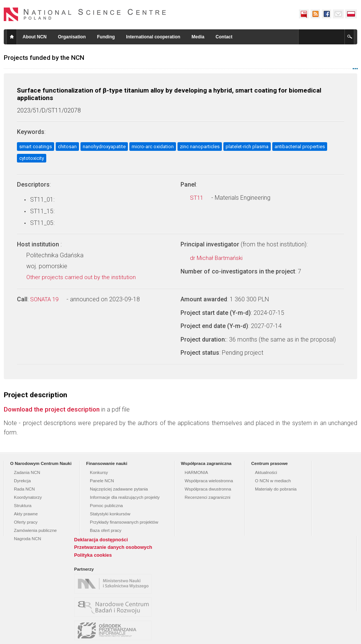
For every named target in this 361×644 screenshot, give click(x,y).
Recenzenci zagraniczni (208, 497)
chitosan (67, 147)
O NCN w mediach (273, 481)
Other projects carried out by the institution (85, 277)
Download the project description (52, 409)
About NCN (35, 37)
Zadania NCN (27, 472)
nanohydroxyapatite (104, 147)
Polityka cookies (93, 555)
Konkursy (99, 472)
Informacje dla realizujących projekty (125, 497)
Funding (106, 37)
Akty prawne (26, 514)
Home (12, 37)
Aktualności (266, 472)
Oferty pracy (26, 522)
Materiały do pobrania (276, 489)
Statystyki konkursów (110, 514)
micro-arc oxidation (153, 147)
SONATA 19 (48, 299)
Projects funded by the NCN (44, 58)
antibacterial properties (300, 147)
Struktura (23, 506)
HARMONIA (196, 472)
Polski (351, 14)
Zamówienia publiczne (35, 530)
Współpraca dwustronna (208, 489)
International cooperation (153, 37)
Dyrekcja (22, 481)
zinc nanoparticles (200, 147)
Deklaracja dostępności (101, 540)
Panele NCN (102, 481)
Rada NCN (24, 489)
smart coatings (36, 147)
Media (198, 37)
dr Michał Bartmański (220, 258)
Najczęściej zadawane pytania (119, 489)
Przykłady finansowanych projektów (124, 522)
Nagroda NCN (27, 539)
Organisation (72, 37)
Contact (224, 37)
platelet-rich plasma (247, 147)
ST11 (201, 198)
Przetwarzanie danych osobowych (113, 547)
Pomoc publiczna (106, 506)
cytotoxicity (32, 158)
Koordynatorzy (28, 497)
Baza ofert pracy (106, 530)
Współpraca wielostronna (209, 481)
